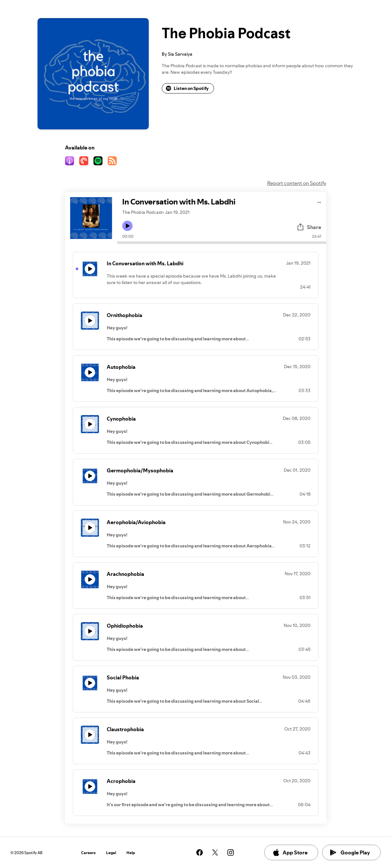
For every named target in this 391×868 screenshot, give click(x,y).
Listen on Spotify (187, 88)
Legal (111, 853)
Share (309, 227)
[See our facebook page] (200, 852)
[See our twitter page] (215, 852)
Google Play (350, 852)
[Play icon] (127, 226)
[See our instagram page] (231, 852)
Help (131, 853)
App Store (290, 852)
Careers (88, 853)
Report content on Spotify (297, 183)
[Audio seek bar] (222, 243)
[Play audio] (319, 201)
